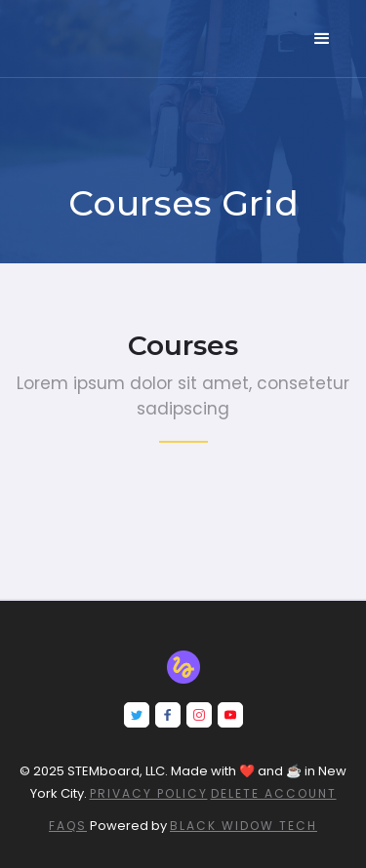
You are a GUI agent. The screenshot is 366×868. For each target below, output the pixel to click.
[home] (83, 26)
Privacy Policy (149, 793)
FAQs (68, 826)
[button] (322, 39)
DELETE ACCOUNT (274, 793)
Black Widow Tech (244, 826)
